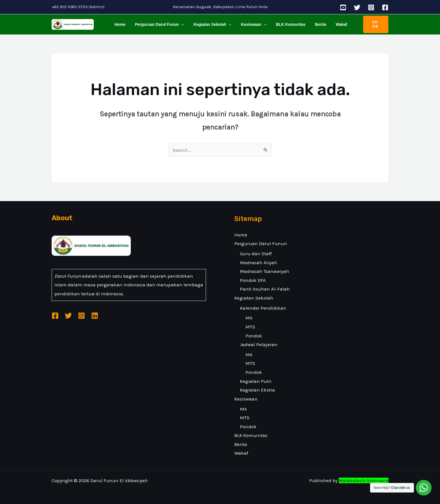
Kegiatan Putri (256, 381)
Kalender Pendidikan (263, 308)
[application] (179, 24)
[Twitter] (357, 7)
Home (119, 24)
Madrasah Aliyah (259, 263)
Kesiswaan (248, 24)
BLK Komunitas (283, 24)
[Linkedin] (95, 316)
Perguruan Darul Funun (157, 24)
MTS (250, 327)
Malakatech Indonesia (364, 480)
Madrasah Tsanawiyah (265, 271)
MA (249, 318)
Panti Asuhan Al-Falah (265, 289)
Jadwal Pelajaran (259, 344)
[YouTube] (343, 7)
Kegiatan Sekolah (208, 24)
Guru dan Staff (256, 254)
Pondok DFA (253, 280)
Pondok (254, 336)
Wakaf (330, 24)
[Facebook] (385, 7)
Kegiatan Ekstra (257, 390)
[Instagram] (371, 7)
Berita (311, 24)
